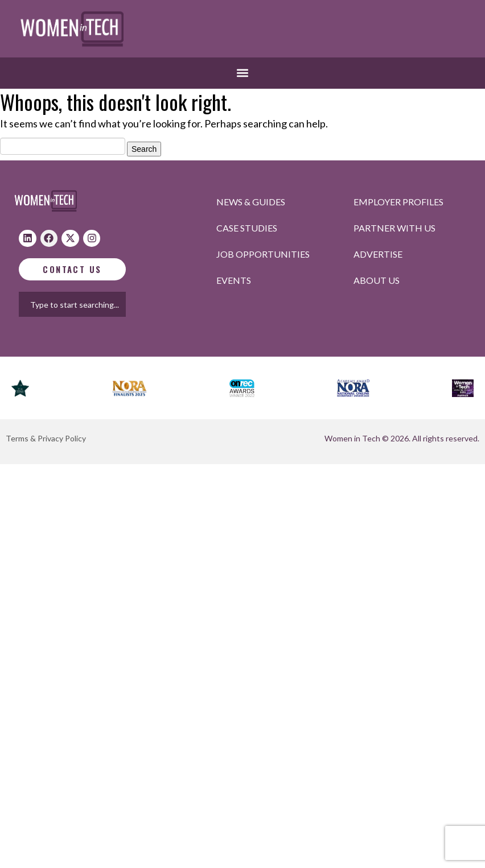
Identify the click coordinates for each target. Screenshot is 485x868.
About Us (377, 280)
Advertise (378, 254)
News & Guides (251, 202)
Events (234, 280)
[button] (243, 73)
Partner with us (394, 228)
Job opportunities (263, 254)
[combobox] (83, 304)
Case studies (247, 228)
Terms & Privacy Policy (46, 438)
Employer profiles (398, 202)
